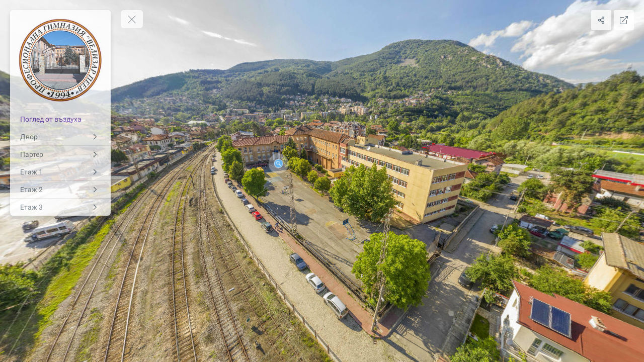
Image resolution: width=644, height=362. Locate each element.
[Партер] (60, 154)
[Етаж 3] (60, 207)
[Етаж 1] (60, 172)
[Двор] (60, 137)
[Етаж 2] (60, 190)
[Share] (601, 20)
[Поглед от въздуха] (60, 119)
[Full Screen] (624, 20)
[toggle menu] (132, 19)
